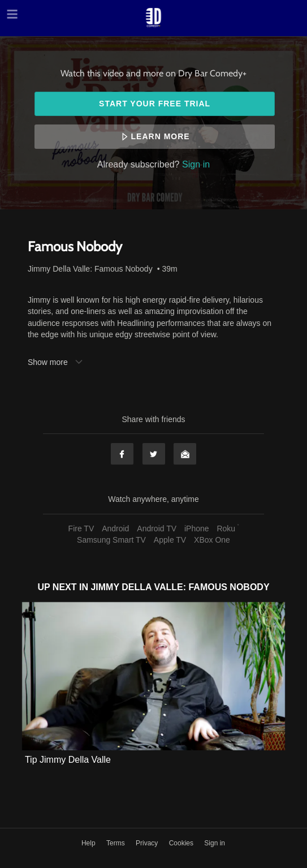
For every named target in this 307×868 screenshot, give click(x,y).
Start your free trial (155, 104)
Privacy (148, 843)
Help (89, 843)
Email (185, 454)
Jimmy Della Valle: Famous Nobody (90, 269)
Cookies (182, 843)
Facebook (122, 454)
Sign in (196, 164)
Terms (116, 843)
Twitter (154, 454)
